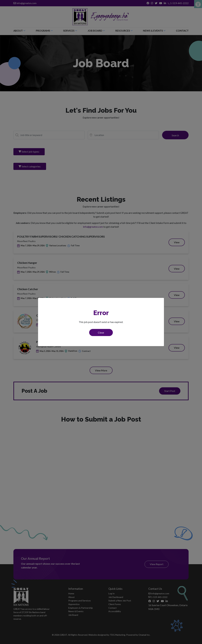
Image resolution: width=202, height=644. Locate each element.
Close (101, 332)
